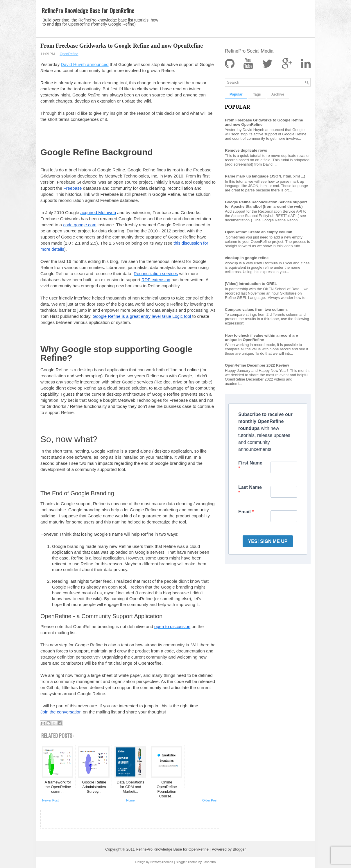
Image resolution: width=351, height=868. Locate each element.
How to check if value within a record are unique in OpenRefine (261, 338)
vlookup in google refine (247, 258)
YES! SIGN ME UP (268, 541)
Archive (278, 94)
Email (245, 512)
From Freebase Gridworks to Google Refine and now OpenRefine (122, 46)
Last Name (250, 487)
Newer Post (50, 800)
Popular (236, 94)
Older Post (210, 800)
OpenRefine (69, 54)
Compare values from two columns (256, 310)
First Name (250, 463)
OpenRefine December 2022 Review (257, 365)
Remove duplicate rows (246, 150)
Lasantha (209, 862)
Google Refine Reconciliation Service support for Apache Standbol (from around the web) (266, 204)
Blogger (239, 849)
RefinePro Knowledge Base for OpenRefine (88, 10)
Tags (257, 94)
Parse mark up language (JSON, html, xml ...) (265, 176)
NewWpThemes (162, 862)
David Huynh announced (85, 64)
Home (130, 800)
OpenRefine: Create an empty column (259, 232)
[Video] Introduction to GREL (251, 284)
